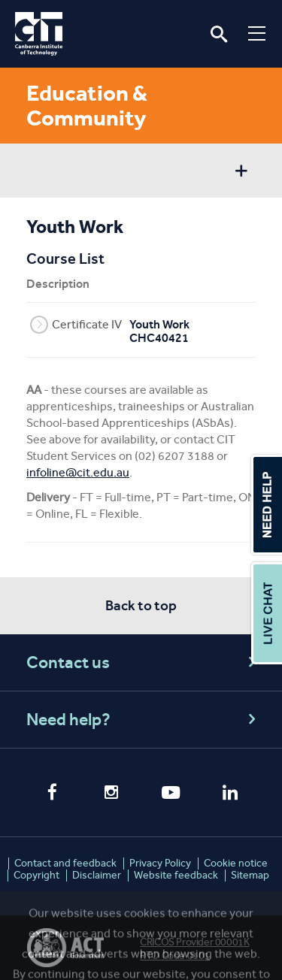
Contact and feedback (65, 863)
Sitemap (250, 875)
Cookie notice (236, 863)
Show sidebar (241, 172)
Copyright (36, 875)
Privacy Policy (160, 863)
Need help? (143, 720)
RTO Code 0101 (175, 956)
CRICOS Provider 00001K (194, 942)
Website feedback (176, 875)
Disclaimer (97, 875)
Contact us (143, 662)
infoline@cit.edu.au (78, 472)
